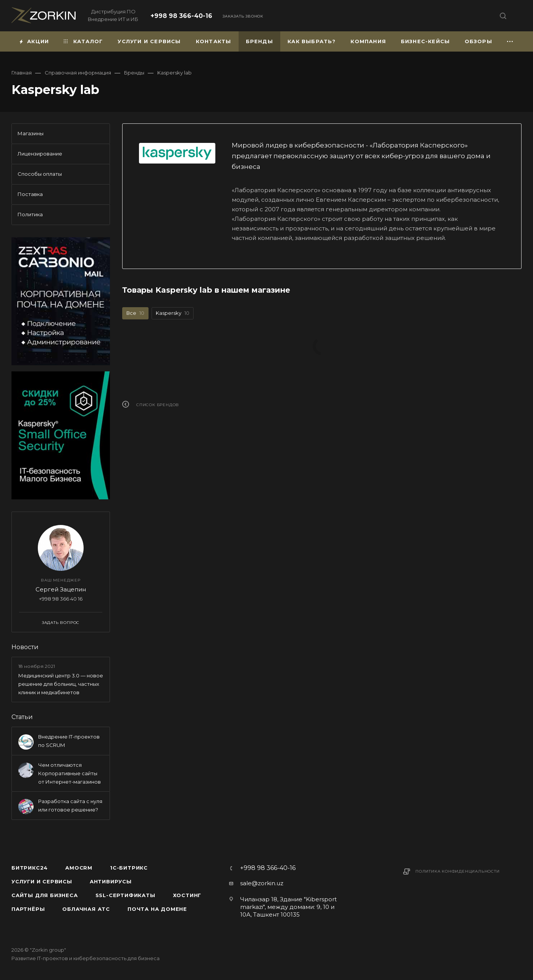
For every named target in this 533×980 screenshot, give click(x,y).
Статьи (22, 717)
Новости (25, 647)
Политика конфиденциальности (458, 871)
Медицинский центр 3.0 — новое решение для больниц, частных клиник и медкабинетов (61, 684)
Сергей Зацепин (61, 589)
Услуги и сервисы (42, 881)
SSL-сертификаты (125, 895)
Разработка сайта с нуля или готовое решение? (70, 805)
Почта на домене (157, 909)
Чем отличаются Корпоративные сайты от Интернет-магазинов (69, 773)
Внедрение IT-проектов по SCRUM (69, 741)
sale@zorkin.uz (262, 883)
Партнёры (28, 909)
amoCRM (79, 868)
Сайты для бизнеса (45, 895)
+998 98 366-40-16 (181, 16)
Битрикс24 (30, 868)
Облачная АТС (86, 909)
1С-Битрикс (129, 868)
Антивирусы (111, 881)
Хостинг (187, 895)
